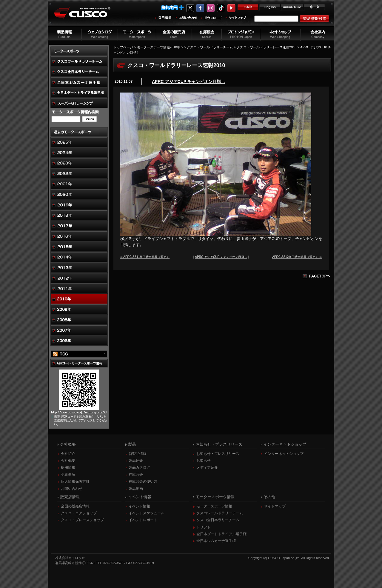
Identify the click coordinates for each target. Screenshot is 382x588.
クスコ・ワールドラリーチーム (210, 47)
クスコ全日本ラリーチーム (218, 520)
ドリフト (204, 527)
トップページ (123, 47)
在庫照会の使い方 (143, 481)
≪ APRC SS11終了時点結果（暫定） (145, 257)
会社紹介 (68, 454)
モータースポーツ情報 (214, 506)
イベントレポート (143, 520)
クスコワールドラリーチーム (220, 513)
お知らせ (204, 461)
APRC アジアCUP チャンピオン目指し (188, 81)
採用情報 (68, 467)
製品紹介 (136, 461)
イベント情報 (139, 506)
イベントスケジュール (147, 513)
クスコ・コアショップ (79, 513)
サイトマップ (275, 506)
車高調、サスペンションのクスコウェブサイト (87, 16)
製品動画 (136, 489)
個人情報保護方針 (75, 481)
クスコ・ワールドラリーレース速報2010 (267, 47)
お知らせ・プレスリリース (218, 454)
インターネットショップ (284, 454)
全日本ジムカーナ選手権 (216, 541)
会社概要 (68, 461)
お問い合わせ (72, 489)
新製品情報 (138, 454)
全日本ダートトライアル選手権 (221, 534)
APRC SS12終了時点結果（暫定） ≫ (297, 257)
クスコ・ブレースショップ (82, 520)
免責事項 (68, 475)
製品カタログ (139, 467)
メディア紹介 (207, 467)
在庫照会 (136, 475)
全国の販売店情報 (75, 506)
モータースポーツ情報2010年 (159, 47)
